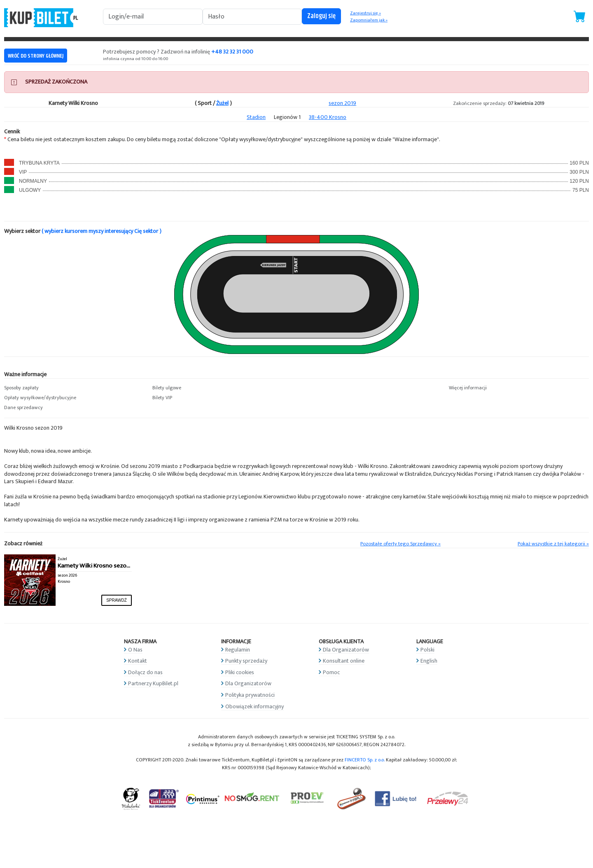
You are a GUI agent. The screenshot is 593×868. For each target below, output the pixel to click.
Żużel (222, 103)
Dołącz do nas (145, 672)
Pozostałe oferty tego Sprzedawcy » (400, 544)
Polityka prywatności (250, 695)
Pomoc (331, 672)
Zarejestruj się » (365, 13)
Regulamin (238, 650)
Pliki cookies (240, 672)
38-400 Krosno (328, 117)
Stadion (256, 117)
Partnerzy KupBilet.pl (153, 683)
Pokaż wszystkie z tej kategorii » (553, 544)
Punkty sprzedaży (246, 661)
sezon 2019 (342, 103)
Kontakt (138, 661)
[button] (74, 388)
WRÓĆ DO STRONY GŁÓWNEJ (36, 56)
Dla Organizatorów (248, 683)
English (429, 661)
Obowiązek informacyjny (254, 706)
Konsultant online (344, 661)
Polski (427, 650)
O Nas (135, 650)
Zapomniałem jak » (369, 20)
